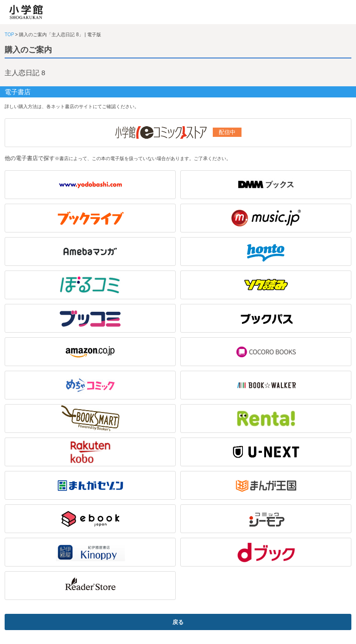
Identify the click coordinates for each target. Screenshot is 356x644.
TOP (9, 35)
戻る (178, 622)
